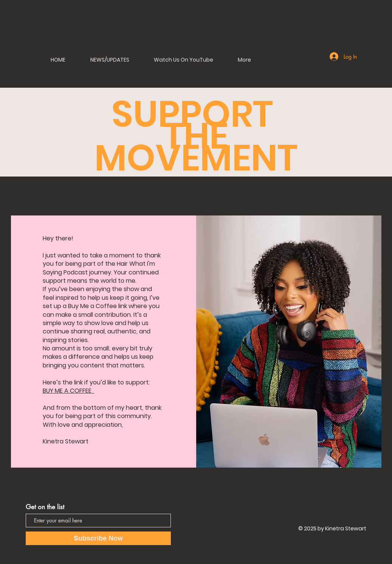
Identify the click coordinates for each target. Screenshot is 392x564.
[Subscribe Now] (98, 538)
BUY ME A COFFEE (69, 391)
